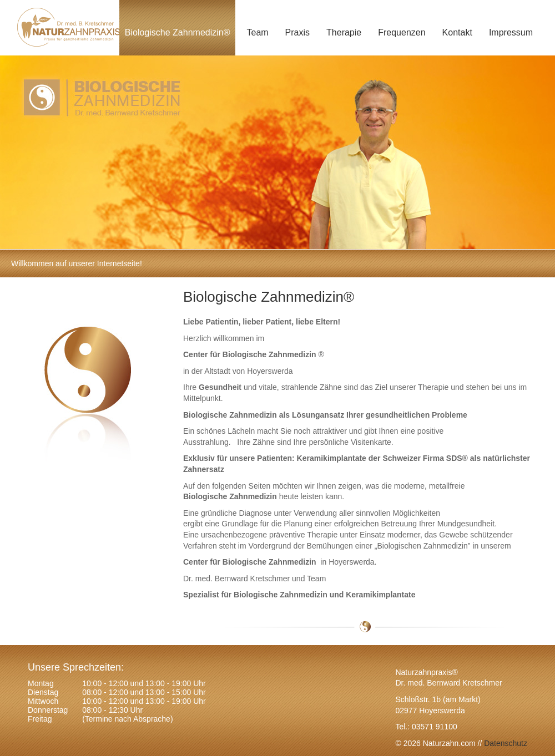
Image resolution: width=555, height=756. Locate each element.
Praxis (297, 32)
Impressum (511, 32)
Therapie (344, 32)
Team (257, 32)
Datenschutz (504, 743)
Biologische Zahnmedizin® (178, 32)
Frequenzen (402, 32)
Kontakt (457, 32)
